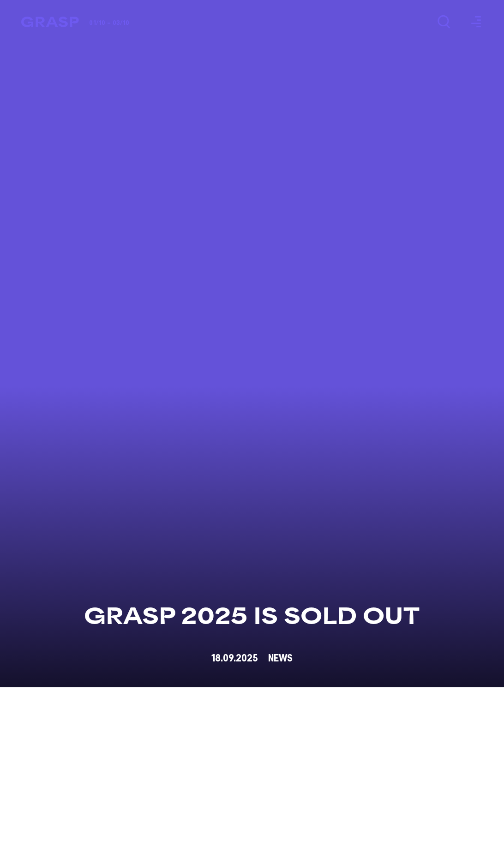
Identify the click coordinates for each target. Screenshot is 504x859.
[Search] (444, 22)
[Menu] (475, 22)
